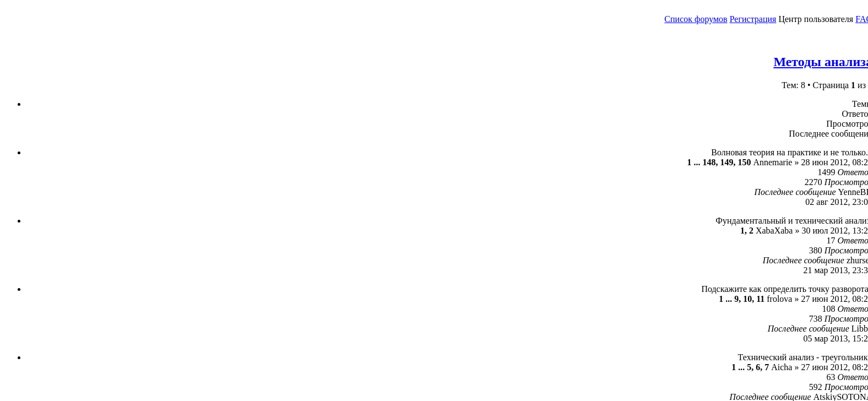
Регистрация (753, 19)
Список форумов (696, 19)
